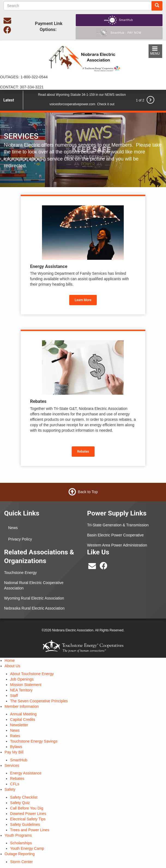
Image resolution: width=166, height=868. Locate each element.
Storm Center (21, 862)
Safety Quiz (20, 803)
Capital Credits (23, 719)
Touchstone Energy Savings (34, 741)
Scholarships (21, 843)
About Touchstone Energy (32, 674)
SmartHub (19, 760)
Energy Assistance (26, 773)
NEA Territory (21, 690)
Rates (15, 736)
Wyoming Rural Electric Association (34, 598)
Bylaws (16, 747)
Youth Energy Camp (27, 848)
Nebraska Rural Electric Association (34, 608)
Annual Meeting (23, 714)
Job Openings (22, 679)
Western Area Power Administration (117, 545)
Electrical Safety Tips (28, 819)
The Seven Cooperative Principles (39, 701)
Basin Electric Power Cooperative (116, 535)
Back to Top (88, 492)
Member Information (22, 706)
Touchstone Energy (20, 573)
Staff (14, 696)
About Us (13, 666)
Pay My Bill (14, 752)
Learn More (83, 300)
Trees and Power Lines (30, 830)
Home (10, 660)
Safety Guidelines (25, 824)
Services (12, 765)
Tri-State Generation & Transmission (118, 525)
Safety (10, 789)
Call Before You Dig (27, 808)
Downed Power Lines (28, 814)
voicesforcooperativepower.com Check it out (82, 104)
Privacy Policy (20, 539)
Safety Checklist (24, 797)
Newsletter (19, 725)
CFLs (15, 784)
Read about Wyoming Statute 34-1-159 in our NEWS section (82, 95)
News (13, 528)
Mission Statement (26, 685)
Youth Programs (18, 835)
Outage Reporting (20, 854)
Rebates (83, 452)
